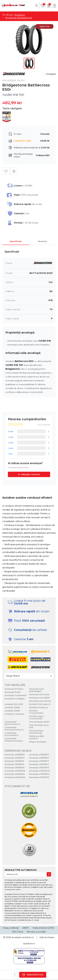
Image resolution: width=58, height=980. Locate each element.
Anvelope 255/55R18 (15, 768)
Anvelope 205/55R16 (15, 755)
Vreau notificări (11, 928)
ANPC (26, 928)
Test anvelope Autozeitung (36, 732)
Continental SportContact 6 (12, 723)
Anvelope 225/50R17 (39, 758)
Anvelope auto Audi (39, 694)
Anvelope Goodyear (15, 699)
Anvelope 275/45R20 (39, 774)
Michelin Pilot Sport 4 (40, 704)
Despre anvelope (38, 742)
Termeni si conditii (36, 932)
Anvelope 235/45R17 (39, 755)
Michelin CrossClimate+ (36, 712)
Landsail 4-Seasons (14, 714)
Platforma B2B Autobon (36, 737)
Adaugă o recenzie (30, 474)
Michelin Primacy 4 (39, 707)
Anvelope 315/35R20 (39, 777)
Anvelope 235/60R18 (15, 771)
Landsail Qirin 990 (14, 704)
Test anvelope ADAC (39, 722)
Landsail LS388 (12, 711)
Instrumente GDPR (43, 928)
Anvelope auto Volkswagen (37, 690)
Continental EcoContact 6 (11, 734)
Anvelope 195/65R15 (14, 761)
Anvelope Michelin (14, 689)
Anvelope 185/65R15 (14, 764)
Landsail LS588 (12, 707)
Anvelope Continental (16, 695)
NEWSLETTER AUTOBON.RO (21, 870)
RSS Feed (18, 932)
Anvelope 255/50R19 (39, 768)
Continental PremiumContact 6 (14, 729)
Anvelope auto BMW (39, 698)
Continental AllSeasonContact (14, 740)
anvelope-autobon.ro (23, 937)
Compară (51, 74)
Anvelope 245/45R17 (39, 764)
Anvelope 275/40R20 (39, 771)
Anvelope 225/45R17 (15, 758)
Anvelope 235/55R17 (39, 761)
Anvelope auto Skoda (40, 701)
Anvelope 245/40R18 (15, 777)
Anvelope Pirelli (13, 692)
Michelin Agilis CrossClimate (36, 717)
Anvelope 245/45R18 (15, 774)
